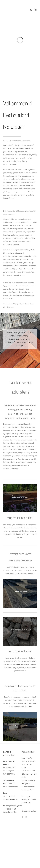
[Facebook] (23, 817)
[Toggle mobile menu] (36, 10)
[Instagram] (26, 817)
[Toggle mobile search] (31, 10)
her (21, 570)
